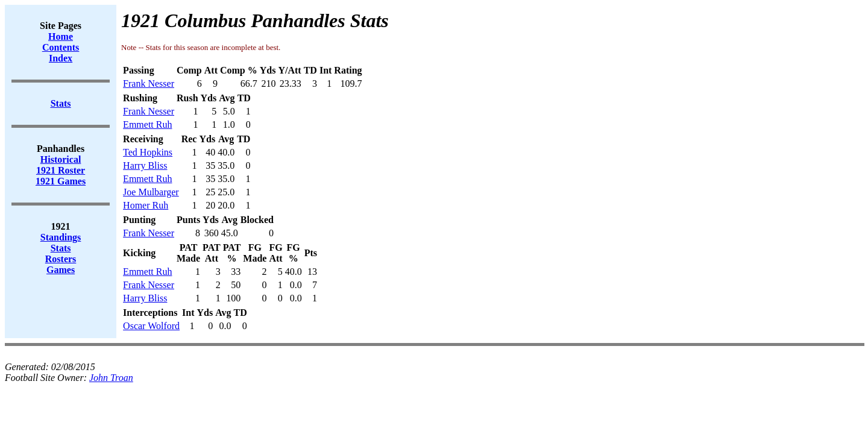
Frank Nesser (149, 83)
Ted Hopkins (148, 152)
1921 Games (61, 181)
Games (61, 270)
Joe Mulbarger (151, 192)
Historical (61, 159)
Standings (61, 237)
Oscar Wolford (151, 326)
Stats (61, 248)
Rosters (61, 259)
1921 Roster (61, 170)
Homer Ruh (146, 205)
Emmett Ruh (147, 124)
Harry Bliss (145, 165)
